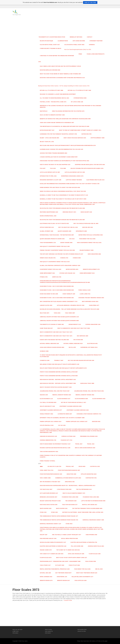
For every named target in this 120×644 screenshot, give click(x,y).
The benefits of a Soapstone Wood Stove (52, 37)
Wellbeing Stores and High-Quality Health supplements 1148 (60, 364)
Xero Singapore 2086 (94, 254)
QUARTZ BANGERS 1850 (64, 231)
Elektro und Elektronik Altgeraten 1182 (53, 546)
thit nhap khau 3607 (46, 489)
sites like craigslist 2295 (76, 554)
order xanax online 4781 (48, 258)
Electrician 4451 (92, 343)
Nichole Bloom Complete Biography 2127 (53, 542)
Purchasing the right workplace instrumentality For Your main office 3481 (65, 161)
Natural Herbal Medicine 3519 (73, 343)
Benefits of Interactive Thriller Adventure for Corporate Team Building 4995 (65, 119)
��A (41, 466)
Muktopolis (44, 111)
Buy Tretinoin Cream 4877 (64, 573)
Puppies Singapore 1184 (93, 324)
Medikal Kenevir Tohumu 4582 (85, 395)
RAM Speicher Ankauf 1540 (48, 538)
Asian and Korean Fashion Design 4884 (52, 347)
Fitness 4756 (44, 277)
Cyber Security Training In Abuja (51, 48)
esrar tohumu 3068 (66, 243)
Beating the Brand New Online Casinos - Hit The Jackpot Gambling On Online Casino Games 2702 (64, 86)
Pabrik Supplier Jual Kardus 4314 (51, 422)
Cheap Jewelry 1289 (69, 294)
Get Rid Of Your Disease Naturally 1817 (73, 402)
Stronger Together (96, 41)
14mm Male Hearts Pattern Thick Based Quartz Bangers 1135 (59, 317)
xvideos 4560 (77, 258)
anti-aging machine (79, 41)
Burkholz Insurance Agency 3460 (93, 520)
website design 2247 (63, 580)
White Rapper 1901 (62, 508)
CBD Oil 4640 (99, 569)
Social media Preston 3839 (69, 538)
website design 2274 (46, 580)
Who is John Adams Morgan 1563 (85, 448)
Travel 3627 (79, 444)
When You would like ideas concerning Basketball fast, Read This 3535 (63, 191)
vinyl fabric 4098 (45, 478)
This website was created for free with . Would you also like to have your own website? (60, 2)
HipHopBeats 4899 (81, 231)
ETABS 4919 (69, 524)
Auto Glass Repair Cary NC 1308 (75, 172)
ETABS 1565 (54, 512)
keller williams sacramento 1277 (82, 577)
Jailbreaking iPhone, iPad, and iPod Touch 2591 (89, 391)
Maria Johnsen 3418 (46, 577)
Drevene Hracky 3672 (69, 212)
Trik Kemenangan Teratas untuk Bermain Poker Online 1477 (59, 516)
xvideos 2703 (64, 258)
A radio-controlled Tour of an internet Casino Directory (59, 157)
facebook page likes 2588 (70, 497)
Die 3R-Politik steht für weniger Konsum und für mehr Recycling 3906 (62, 208)
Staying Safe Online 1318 (67, 273)
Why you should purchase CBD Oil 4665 (86, 223)
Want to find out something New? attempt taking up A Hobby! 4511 (80, 130)
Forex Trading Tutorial (48, 461)
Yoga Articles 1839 (80, 580)
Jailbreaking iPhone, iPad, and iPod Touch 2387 (55, 391)
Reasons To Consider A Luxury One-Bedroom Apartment (58, 94)
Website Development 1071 (91, 269)
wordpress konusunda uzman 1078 (72, 176)
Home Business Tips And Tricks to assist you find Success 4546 (60, 187)
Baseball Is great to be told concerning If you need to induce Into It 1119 (64, 195)
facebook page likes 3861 (91, 497)
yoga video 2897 (70, 313)
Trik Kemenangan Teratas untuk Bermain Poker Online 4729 (59, 520)
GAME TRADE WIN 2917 (46, 328)
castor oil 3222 (95, 466)
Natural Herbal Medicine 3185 (49, 343)
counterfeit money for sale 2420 (51, 269)
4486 (40, 62)
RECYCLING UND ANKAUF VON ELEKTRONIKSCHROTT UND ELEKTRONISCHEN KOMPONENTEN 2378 (68, 145)
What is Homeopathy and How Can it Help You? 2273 (56, 332)
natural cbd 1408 (45, 573)
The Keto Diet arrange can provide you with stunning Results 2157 (61, 254)
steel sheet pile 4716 (47, 470)
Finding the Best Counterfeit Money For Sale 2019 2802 (57, 250)
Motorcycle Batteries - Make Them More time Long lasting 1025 (83, 512)
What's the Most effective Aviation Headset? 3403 (56, 387)
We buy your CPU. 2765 (47, 142)
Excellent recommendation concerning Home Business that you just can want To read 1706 (70, 184)
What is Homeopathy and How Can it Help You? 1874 (56, 336)
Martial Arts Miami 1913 (90, 505)
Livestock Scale (68, 600)
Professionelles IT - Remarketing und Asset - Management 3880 (60, 561)
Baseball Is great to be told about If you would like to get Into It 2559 (63, 199)
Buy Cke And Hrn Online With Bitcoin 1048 (81, 360)
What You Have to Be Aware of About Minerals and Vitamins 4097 (60, 74)
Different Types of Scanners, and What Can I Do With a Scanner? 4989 (62, 418)
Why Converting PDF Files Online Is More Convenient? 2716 (59, 301)
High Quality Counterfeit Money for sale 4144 (55, 262)
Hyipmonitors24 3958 (80, 98)
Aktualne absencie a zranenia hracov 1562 (71, 305)
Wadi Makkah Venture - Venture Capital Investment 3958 (58, 383)
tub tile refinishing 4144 (84, 489)
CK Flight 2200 (60, 565)
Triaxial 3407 (70, 466)
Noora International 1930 (48, 216)
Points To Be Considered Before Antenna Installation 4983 (59, 376)
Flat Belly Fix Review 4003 (48, 402)
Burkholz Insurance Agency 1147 (51, 524)
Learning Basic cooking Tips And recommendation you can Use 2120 (61, 149)
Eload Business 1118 (46, 399)
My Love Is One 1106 (77, 102)
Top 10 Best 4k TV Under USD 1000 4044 (52, 554)
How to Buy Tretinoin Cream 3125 (87, 573)
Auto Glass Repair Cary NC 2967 (50, 172)
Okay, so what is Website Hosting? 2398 (52, 115)
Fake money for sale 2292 (82, 569)
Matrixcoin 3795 (86, 134)
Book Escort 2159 (86, 212)
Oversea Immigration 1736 (48, 440)
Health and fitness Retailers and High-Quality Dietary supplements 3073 (63, 368)
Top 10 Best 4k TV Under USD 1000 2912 (68, 550)
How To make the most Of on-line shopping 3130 (55, 165)
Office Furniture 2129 (47, 227)
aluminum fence (63, 41)
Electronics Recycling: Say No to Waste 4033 (54, 223)
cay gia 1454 (62, 425)
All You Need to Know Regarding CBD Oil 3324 (54, 98)
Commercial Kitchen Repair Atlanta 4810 (68, 478)
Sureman (92, 45)
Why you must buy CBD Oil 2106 (68, 227)
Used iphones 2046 (91, 535)
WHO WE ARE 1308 (87, 227)
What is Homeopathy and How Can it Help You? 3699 (74, 328)
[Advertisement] (72, 22)
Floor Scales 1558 (95, 554)
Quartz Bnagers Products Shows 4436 (52, 239)
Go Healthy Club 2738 (54, 466)
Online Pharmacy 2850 (87, 250)
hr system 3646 (78, 340)
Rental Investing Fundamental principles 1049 (55, 569)
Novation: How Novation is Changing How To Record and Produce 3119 (62, 78)
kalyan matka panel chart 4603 (74, 45)
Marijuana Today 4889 (87, 383)
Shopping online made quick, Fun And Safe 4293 (90, 165)
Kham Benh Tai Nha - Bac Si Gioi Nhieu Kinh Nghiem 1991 (57, 286)
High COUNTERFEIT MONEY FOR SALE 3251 (89, 243)
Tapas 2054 (57, 313)
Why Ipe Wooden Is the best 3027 (50, 482)
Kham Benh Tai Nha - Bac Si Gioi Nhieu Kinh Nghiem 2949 (57, 290)
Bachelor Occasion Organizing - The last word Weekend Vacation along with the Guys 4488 (70, 309)
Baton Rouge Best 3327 (47, 130)
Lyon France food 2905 (64, 489)
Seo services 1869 (82, 336)
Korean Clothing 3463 (68, 436)
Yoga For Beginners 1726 (48, 243)
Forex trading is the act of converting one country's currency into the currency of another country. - (71, 456)
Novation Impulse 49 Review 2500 (50, 70)
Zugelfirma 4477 (94, 305)
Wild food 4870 (45, 313)
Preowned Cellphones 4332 (89, 436)
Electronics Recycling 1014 (95, 180)
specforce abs (70, 482)
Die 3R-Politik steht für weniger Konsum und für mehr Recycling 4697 (62, 220)
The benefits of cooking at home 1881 (52, 324)
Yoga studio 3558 (90, 561)
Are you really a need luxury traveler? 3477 (66, 535)
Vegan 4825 (82, 466)
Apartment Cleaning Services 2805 (70, 406)
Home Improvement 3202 (47, 273)
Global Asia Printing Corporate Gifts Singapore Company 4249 (60, 265)
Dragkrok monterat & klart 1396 (51, 180)
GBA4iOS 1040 (44, 395)
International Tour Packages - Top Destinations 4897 (57, 235)
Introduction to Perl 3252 (48, 176)
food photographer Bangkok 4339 (51, 474)
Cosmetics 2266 (45, 360)
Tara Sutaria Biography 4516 (49, 452)
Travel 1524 (91, 444)
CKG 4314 (72, 239)
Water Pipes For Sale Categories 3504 (91, 235)
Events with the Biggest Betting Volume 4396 (54, 340)
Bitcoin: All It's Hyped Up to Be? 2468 (79, 90)
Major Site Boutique (46, 41)
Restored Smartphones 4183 (49, 212)
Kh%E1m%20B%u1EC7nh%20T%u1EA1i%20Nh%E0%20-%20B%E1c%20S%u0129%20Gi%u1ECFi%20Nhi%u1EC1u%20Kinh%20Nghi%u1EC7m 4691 (65, 282)
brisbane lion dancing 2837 (49, 497)
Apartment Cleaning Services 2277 (51, 410)
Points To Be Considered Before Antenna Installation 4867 (59, 372)
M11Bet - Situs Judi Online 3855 (49, 138)
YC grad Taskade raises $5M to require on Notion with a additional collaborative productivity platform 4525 (71, 356)
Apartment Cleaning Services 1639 (78, 410)
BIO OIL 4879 (72, 347)
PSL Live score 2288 (77, 546)
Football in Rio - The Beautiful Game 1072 (53, 102)
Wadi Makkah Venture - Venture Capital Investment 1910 (58, 380)
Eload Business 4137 (64, 399)
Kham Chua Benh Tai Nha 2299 (49, 294)
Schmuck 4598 (44, 351)
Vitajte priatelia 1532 (47, 425)
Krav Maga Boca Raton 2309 (49, 505)
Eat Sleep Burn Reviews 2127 (49, 493)
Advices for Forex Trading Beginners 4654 (54, 153)
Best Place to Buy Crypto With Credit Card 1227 (72, 558)
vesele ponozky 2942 (46, 414)
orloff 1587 (44, 535)
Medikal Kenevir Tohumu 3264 (62, 395)
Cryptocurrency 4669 (97, 138)
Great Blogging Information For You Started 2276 (68, 111)
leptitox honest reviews (74, 180)
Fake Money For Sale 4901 (87, 239)
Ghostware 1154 (62, 577)
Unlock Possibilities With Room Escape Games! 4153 (87, 168)
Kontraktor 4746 (91, 478)
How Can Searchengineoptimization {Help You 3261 (78, 49)
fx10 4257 (43, 168)
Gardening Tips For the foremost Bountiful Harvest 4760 (58, 134)
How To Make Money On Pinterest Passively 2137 (55, 444)
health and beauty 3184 (47, 406)
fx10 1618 (53, 168)
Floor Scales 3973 (46, 558)
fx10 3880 (63, 168)
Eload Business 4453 (99, 399)
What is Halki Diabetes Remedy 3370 (74, 493)
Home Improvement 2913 (87, 273)
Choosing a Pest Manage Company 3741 (89, 414)
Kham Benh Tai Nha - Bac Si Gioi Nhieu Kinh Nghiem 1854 (57, 298)
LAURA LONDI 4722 (85, 294)
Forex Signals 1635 (84, 290)
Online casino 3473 (46, 550)
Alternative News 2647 (65, 414)
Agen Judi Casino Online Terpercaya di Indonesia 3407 (57, 123)
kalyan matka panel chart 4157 (50, 45)
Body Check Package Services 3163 (75, 138)
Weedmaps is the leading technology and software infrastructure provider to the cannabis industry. (70, 106)
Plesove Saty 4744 (66, 440)
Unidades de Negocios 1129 (48, 436)
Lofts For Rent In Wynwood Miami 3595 (93, 501)
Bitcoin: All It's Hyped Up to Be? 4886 (52, 90)
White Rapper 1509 (46, 508)
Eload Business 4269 (81, 399)
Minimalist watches (76, 37)
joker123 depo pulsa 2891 (96, 546)
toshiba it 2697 (59, 360)
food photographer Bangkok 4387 (69, 470)
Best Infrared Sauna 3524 (90, 301)
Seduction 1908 (71, 474)
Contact (90, 37)
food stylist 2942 (74, 565)
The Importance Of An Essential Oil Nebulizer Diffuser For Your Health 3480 (65, 126)
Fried (80, 54)
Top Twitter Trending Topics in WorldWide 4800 (87, 508)
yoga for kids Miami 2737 (70, 505)
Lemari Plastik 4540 (46, 305)
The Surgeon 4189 (71, 501)
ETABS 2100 (43, 512)
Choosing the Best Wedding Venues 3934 (91, 298)
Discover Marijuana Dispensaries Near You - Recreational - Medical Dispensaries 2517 (68, 486)
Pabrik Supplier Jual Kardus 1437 (77, 422)
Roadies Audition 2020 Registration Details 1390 (55, 448)
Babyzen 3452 (96, 422)
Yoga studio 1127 (45, 565)
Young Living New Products (96, 54)
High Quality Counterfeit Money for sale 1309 (55, 246)
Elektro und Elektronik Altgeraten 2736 (84, 542)
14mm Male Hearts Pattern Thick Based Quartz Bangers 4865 (59, 321)
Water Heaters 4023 (72, 269)
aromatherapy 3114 (75, 324)
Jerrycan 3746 (57, 277)
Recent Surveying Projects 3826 (50, 501)
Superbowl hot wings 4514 (89, 347)
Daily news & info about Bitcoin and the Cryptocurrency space (60, 66)
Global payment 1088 (46, 231)
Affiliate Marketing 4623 (89, 474)
